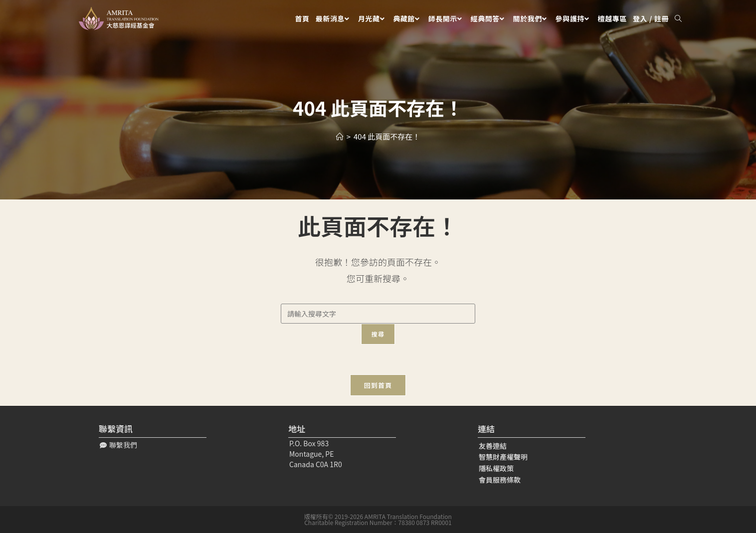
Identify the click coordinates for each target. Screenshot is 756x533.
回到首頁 (378, 385)
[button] (118, 445)
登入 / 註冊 (651, 18)
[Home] (340, 136)
